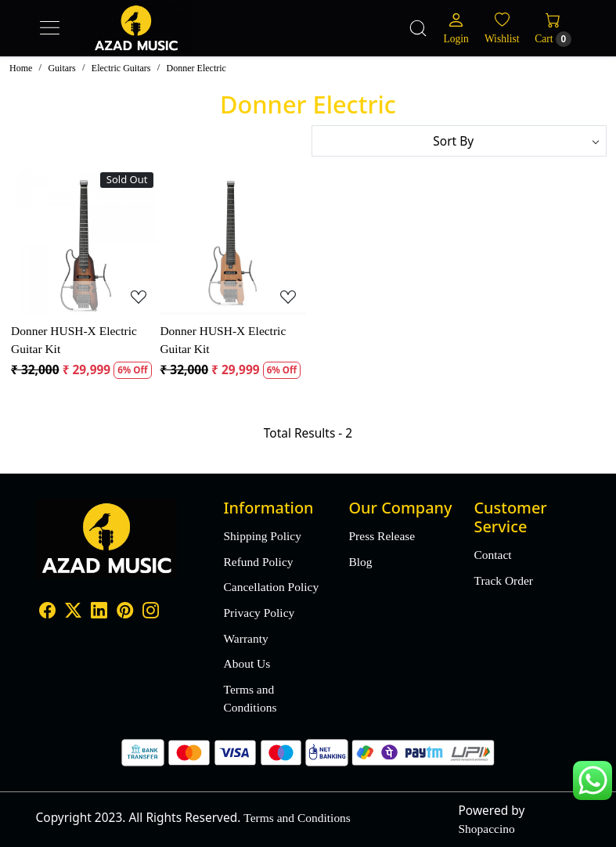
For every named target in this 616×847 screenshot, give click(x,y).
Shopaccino (487, 829)
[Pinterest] (125, 612)
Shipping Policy (263, 536)
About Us (247, 663)
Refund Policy (259, 562)
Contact (492, 555)
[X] (73, 612)
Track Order (503, 580)
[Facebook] (47, 612)
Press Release (382, 536)
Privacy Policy (259, 613)
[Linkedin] (99, 612)
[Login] (456, 28)
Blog (360, 562)
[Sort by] (459, 141)
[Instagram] (151, 612)
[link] (418, 28)
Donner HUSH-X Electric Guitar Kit (74, 340)
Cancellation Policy (272, 587)
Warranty (246, 638)
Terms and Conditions (250, 698)
